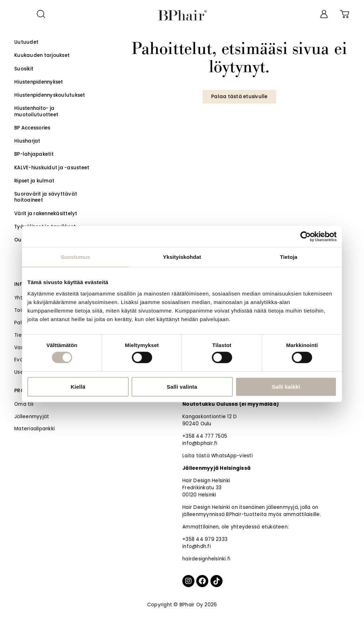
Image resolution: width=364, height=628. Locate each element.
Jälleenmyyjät (32, 417)
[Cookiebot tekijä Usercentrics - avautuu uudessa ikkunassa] (306, 236)
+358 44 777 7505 (205, 436)
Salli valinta (182, 387)
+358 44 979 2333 (205, 539)
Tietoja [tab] (289, 257)
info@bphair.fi (200, 443)
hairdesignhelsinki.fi (206, 559)
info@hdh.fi (197, 546)
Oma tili (24, 404)
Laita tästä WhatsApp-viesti (218, 456)
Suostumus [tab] (76, 257)
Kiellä (78, 387)
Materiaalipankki (34, 429)
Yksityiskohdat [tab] (182, 257)
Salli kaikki (286, 387)
